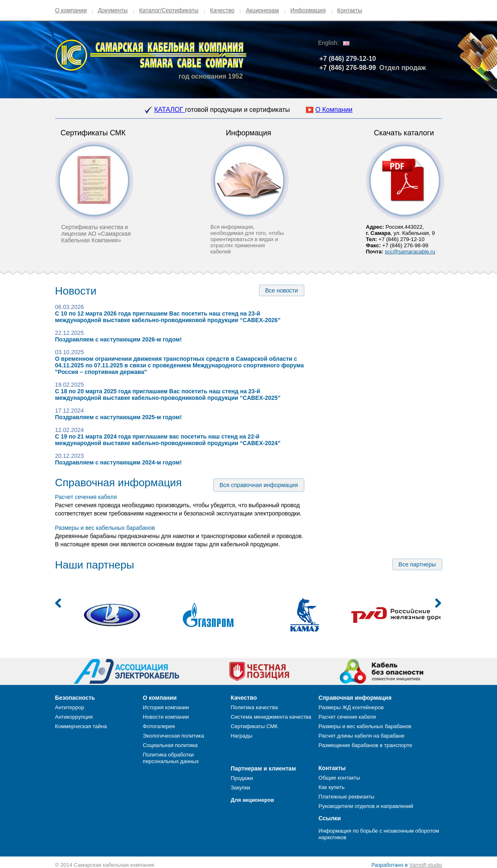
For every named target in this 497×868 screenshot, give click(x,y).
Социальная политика (170, 745)
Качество (222, 10)
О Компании (334, 110)
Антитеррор (70, 707)
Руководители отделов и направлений (366, 806)
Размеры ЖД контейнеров (351, 707)
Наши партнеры (95, 565)
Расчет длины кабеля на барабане (362, 736)
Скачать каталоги (404, 133)
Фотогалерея (159, 726)
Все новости (282, 290)
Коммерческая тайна (81, 726)
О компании (71, 10)
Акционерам (262, 10)
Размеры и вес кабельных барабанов (105, 528)
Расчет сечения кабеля (86, 497)
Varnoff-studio (426, 865)
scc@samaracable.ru (410, 252)
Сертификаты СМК (93, 133)
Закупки (240, 788)
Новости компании (166, 717)
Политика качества (254, 707)
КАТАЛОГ (169, 110)
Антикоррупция (74, 717)
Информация (308, 10)
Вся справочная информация (259, 485)
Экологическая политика (174, 736)
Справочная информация (119, 483)
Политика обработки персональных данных (171, 758)
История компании (166, 707)
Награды (241, 736)
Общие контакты (339, 778)
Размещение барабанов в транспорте (366, 745)
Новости (76, 291)
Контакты (350, 10)
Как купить (332, 787)
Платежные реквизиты (347, 797)
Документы (113, 10)
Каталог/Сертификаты (169, 10)
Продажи (242, 778)
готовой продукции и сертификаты (238, 110)
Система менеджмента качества (271, 717)
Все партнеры (417, 564)
